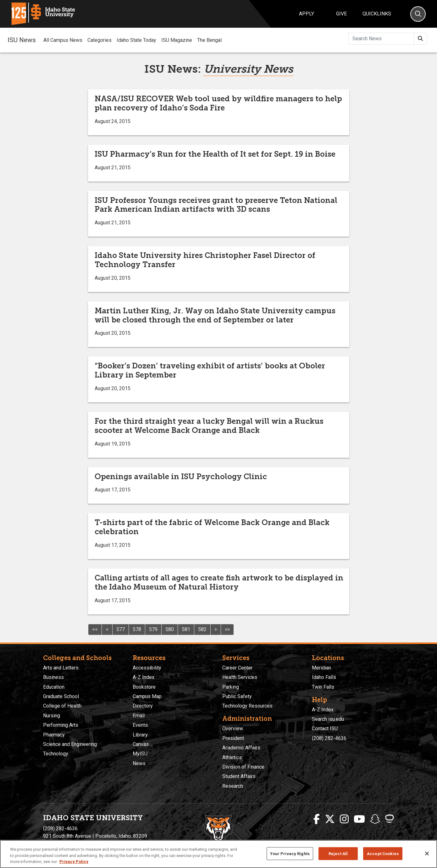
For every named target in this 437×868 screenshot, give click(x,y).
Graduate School (61, 696)
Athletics (232, 757)
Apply (307, 14)
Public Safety (237, 696)
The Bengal (209, 40)
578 (137, 629)
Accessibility (147, 668)
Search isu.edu (328, 719)
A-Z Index (144, 677)
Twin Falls (323, 687)
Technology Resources (247, 706)
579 (153, 629)
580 (170, 629)
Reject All (338, 853)
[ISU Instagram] (344, 819)
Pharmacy (54, 735)
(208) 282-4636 (329, 738)
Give (341, 14)
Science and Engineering (70, 744)
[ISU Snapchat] (375, 819)
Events (140, 725)
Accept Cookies (383, 853)
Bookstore (144, 687)
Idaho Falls (324, 677)
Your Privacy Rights (290, 853)
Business (53, 677)
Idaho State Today (136, 40)
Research (233, 786)
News (139, 763)
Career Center (237, 668)
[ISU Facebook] (317, 819)
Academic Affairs (241, 748)
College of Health (62, 706)
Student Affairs (239, 776)
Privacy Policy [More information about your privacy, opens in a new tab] (74, 862)
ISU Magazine (177, 40)
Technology (56, 754)
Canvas (141, 744)
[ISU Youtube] (359, 819)
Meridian (321, 668)
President (233, 738)
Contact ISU (325, 728)
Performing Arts (61, 725)
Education (54, 687)
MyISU (140, 754)
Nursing (52, 716)
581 (186, 629)
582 (202, 629)
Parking (231, 687)
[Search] (418, 14)
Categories (100, 40)
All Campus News (63, 40)
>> (227, 629)
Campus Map (147, 696)
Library (140, 735)
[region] (218, 854)
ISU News (22, 40)
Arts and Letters (61, 668)
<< (95, 629)
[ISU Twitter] (330, 819)
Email (139, 716)
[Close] (427, 854)
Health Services (240, 677)
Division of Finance (243, 767)
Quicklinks (377, 14)
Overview (233, 728)
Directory (143, 706)
